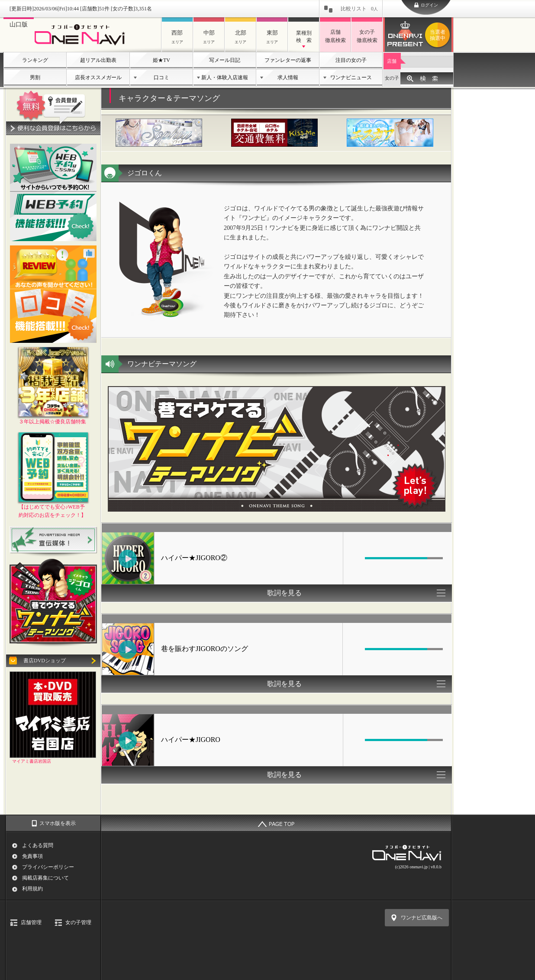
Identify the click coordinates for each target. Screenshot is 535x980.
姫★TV (161, 60)
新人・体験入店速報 (225, 77)
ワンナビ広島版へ (422, 918)
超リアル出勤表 (98, 60)
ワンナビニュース (351, 77)
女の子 (392, 78)
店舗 (392, 61)
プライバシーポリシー (48, 867)
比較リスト (359, 9)
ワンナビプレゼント (439, 35)
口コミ (161, 77)
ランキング (35, 60)
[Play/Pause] (128, 559)
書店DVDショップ (45, 661)
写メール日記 (225, 60)
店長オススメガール (98, 77)
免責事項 (32, 856)
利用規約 (32, 889)
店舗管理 (31, 922)
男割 (35, 77)
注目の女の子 (351, 60)
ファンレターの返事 (288, 60)
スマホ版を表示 (58, 823)
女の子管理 (78, 922)
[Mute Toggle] (355, 558)
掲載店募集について (45, 878)
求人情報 (288, 77)
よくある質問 (38, 845)
